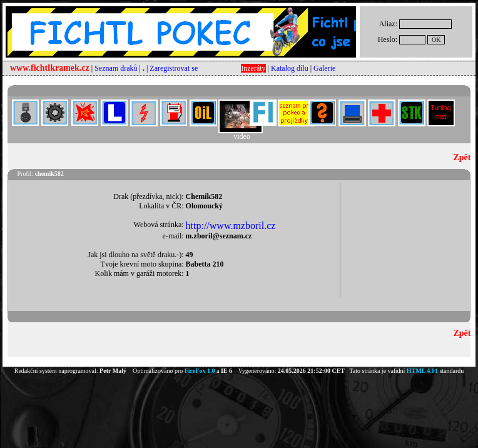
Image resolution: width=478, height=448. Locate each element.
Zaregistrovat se (174, 68)
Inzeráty (253, 68)
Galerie (324, 68)
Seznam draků (116, 68)
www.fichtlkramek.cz (50, 68)
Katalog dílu (290, 68)
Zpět (462, 157)
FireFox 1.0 (200, 371)
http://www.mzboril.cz (231, 226)
